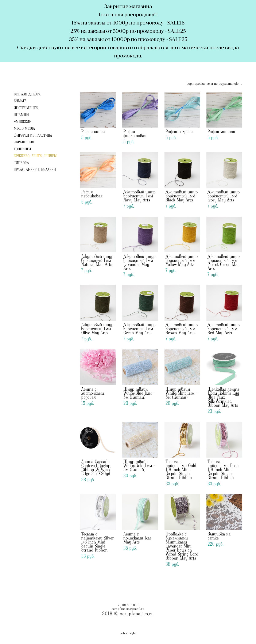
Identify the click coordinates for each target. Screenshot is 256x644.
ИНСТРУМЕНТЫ (26, 108)
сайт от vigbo (128, 633)
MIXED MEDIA (24, 129)
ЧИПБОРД (21, 163)
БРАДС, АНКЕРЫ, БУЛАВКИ (35, 170)
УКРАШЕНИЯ (24, 142)
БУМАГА (20, 101)
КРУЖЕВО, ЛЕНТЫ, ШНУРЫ (35, 156)
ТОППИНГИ (22, 149)
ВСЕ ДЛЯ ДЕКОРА (27, 94)
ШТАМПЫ (21, 115)
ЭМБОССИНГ (23, 122)
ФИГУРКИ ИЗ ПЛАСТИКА (33, 136)
